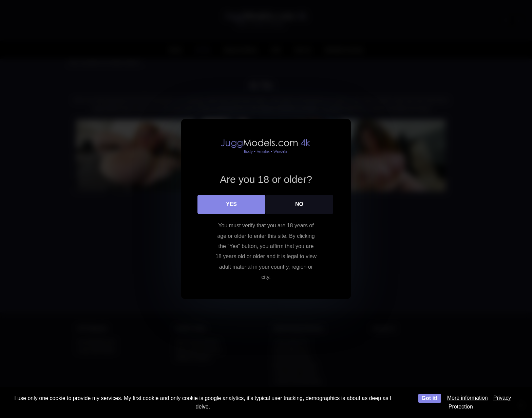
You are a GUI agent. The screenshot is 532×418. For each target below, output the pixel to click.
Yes (231, 204)
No (299, 204)
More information (468, 398)
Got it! (430, 398)
